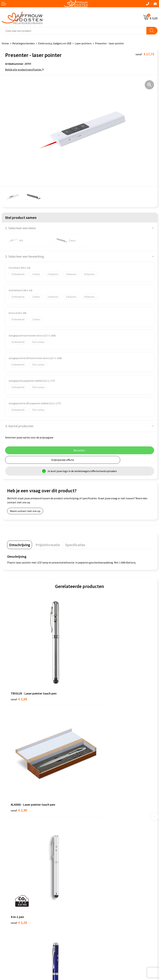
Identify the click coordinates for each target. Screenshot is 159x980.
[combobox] (74, 31)
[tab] (20, 545)
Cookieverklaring (12, 864)
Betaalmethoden (91, 817)
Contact (86, 796)
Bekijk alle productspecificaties (24, 70)
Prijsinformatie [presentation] (48, 545)
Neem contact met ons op (25, 511)
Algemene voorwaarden (15, 859)
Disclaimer (8, 874)
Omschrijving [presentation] (20, 545)
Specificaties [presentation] (75, 545)
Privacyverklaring (12, 869)
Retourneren (89, 822)
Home (5, 43)
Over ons (86, 801)
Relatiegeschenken (23, 43)
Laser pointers (83, 43)
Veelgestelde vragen (93, 812)
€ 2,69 (19, 675)
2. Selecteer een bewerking (25, 256)
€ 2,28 (19, 762)
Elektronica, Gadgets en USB (55, 43)
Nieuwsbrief (88, 807)
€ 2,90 (91, 675)
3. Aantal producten (19, 426)
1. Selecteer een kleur (21, 228)
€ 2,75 (91, 762)
